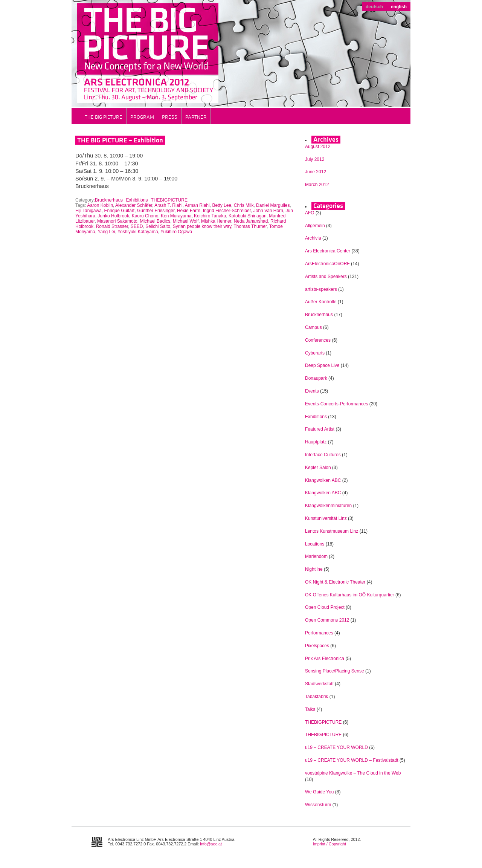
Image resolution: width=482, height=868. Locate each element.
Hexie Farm (189, 211)
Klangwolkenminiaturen (328, 506)
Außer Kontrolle (321, 302)
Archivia (313, 238)
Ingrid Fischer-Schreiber (227, 211)
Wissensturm (318, 805)
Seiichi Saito (158, 226)
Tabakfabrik (317, 697)
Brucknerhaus (109, 200)
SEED (137, 226)
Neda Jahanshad (251, 221)
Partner (196, 117)
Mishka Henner (216, 221)
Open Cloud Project (325, 607)
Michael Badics (155, 221)
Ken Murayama (176, 216)
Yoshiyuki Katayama (138, 232)
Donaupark (316, 378)
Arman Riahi (197, 205)
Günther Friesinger (156, 211)
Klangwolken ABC (323, 480)
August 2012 (318, 147)
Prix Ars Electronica (325, 659)
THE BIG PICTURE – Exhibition (120, 140)
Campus (313, 327)
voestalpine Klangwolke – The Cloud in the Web (353, 773)
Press (170, 117)
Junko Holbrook (114, 216)
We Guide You (320, 792)
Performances (319, 633)
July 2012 (315, 159)
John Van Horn (268, 211)
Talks (310, 709)
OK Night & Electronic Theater (335, 582)
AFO (310, 213)
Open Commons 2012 (327, 620)
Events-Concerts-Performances (336, 404)
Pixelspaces (317, 646)
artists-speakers (321, 289)
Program (142, 117)
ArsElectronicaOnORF (327, 264)
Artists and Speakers (326, 277)
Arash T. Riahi (168, 205)
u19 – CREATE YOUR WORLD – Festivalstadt (352, 760)
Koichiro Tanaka (210, 216)
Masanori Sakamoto (117, 221)
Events (312, 391)
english (399, 7)
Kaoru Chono (145, 216)
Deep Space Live (322, 365)
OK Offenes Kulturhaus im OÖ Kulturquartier (350, 595)
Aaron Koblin (100, 205)
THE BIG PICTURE (104, 117)
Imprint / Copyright (329, 844)
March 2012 (317, 185)
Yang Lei (106, 232)
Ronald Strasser (112, 226)
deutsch (374, 7)
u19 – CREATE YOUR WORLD (336, 747)
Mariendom (316, 556)
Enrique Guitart (120, 211)
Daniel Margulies (273, 205)
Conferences (318, 340)
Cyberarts (315, 353)
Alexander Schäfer (134, 205)
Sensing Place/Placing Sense (335, 671)
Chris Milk (244, 205)
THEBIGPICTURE (169, 200)
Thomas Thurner (250, 226)
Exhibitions (137, 200)
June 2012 (316, 172)
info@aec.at (211, 844)
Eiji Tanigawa (88, 211)
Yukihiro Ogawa (176, 232)
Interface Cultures (323, 455)
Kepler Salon (318, 468)
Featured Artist (320, 429)
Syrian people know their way (202, 226)
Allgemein (315, 226)
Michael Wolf (186, 221)
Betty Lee (222, 205)
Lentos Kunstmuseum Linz (332, 531)
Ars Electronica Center (328, 251)
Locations (315, 544)
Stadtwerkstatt (319, 684)
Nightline (314, 569)
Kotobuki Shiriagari (248, 216)
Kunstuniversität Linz (326, 518)
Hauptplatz (316, 442)
